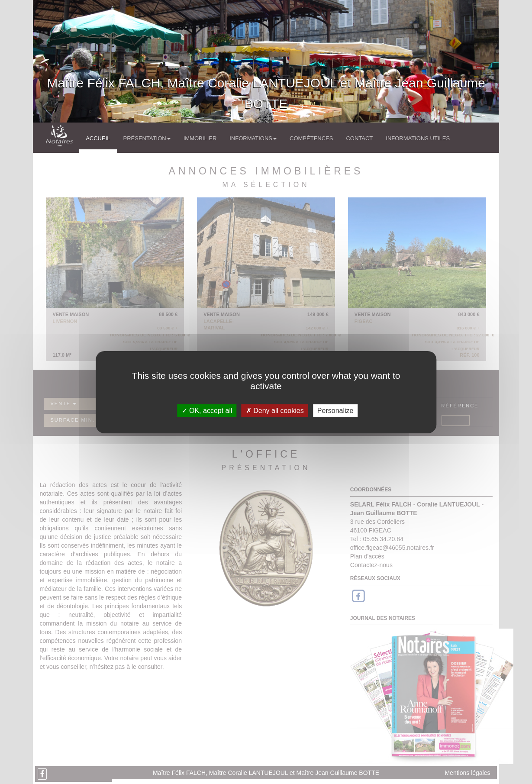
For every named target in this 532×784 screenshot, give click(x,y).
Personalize (335, 410)
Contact (359, 138)
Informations (253, 138)
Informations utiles (418, 138)
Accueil (98, 138)
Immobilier (200, 138)
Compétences (311, 138)
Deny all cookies (275, 410)
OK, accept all (207, 410)
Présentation (147, 138)
